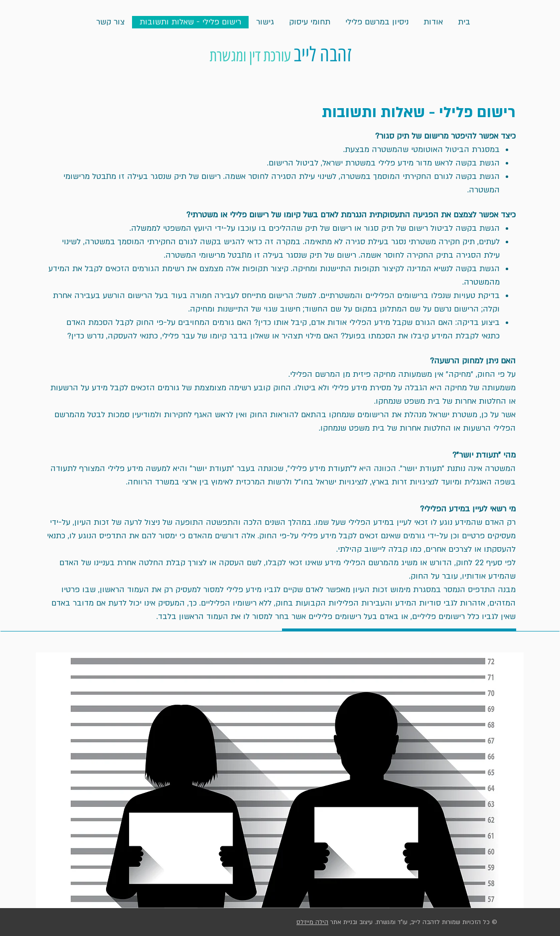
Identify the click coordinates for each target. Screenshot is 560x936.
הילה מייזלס (312, 922)
